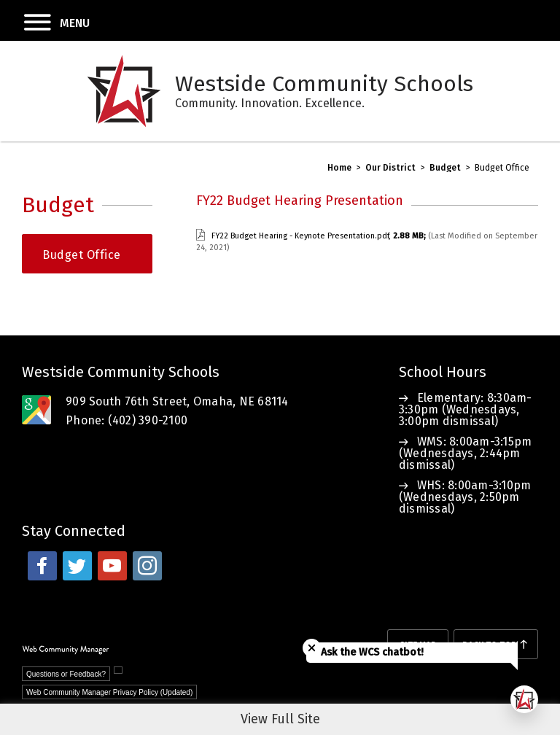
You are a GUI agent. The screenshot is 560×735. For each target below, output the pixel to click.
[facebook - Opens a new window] (42, 566)
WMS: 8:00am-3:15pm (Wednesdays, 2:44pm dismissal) (466, 453)
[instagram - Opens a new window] (147, 566)
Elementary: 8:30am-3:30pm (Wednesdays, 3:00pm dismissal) (466, 409)
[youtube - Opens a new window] (112, 566)
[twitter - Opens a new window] (77, 566)
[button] (45, 20)
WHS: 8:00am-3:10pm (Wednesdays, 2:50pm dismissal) (465, 497)
